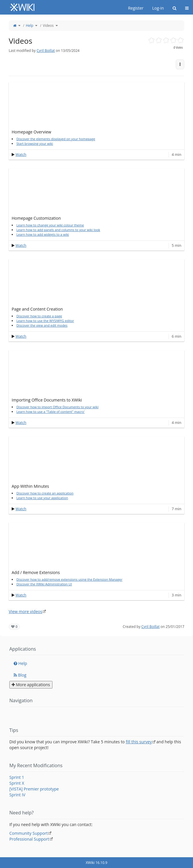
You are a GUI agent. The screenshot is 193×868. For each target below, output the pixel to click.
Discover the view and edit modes (42, 325)
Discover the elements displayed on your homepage (56, 139)
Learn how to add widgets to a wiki (43, 234)
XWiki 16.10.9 (96, 863)
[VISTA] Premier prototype (34, 789)
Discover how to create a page (39, 316)
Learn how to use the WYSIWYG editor (45, 321)
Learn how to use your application (42, 498)
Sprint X (17, 783)
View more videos (26, 611)
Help (29, 25)
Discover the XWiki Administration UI (44, 584)
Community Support (29, 833)
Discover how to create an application (45, 493)
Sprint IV (17, 795)
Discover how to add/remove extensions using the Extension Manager (69, 579)
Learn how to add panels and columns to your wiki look (58, 230)
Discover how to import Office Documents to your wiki (57, 407)
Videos (48, 25)
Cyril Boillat (46, 51)
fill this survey (139, 742)
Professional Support (29, 839)
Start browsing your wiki (35, 144)
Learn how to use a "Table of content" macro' (50, 412)
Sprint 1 (17, 777)
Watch (21, 155)
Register (136, 8)
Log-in (158, 8)
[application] (96, 104)
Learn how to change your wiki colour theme (50, 225)
